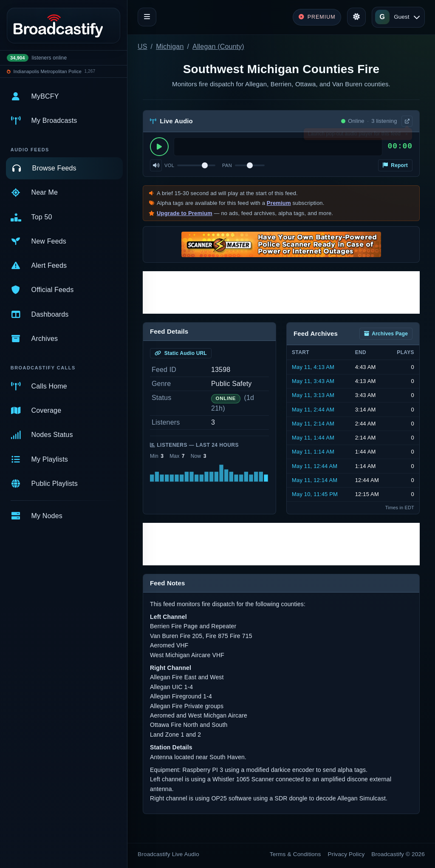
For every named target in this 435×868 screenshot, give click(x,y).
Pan (227, 165)
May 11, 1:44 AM (313, 438)
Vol (169, 165)
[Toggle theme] (356, 17)
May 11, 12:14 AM (315, 480)
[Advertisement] (281, 292)
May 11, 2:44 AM (313, 410)
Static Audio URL (181, 353)
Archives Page (386, 334)
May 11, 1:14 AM (313, 452)
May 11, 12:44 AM (315, 466)
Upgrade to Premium (185, 213)
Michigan (170, 47)
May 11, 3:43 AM (313, 381)
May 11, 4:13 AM (313, 367)
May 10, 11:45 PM (315, 494)
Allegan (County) (218, 47)
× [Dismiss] (406, 136)
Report (395, 165)
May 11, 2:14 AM (313, 424)
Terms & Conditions (295, 854)
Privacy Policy (346, 854)
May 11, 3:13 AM (313, 395)
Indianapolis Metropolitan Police (48, 71)
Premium (279, 203)
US (143, 47)
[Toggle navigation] (147, 17)
